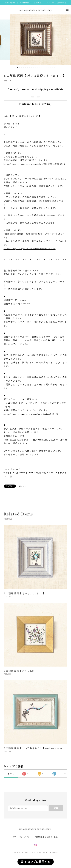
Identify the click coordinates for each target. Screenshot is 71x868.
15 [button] (46, 67)
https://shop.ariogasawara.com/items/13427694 (30, 249)
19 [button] (54, 67)
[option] (36, 40)
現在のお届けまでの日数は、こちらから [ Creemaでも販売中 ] (35, 3)
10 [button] (36, 67)
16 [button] (48, 67)
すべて (11, 774)
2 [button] (19, 67)
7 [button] (30, 67)
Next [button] (66, 40)
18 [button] (52, 67)
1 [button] (17, 67)
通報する (23, 486)
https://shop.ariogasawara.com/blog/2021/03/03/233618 (34, 164)
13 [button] (42, 67)
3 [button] (21, 67)
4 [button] (23, 67)
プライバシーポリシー (23, 837)
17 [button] (50, 67)
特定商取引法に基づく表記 (47, 837)
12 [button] (40, 67)
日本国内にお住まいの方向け (35, 104)
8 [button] (32, 67)
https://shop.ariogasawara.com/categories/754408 (31, 414)
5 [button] (26, 67)
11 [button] (38, 67)
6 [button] (28, 67)
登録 (56, 808)
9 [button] (34, 67)
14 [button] (44, 67)
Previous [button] (5, 40)
